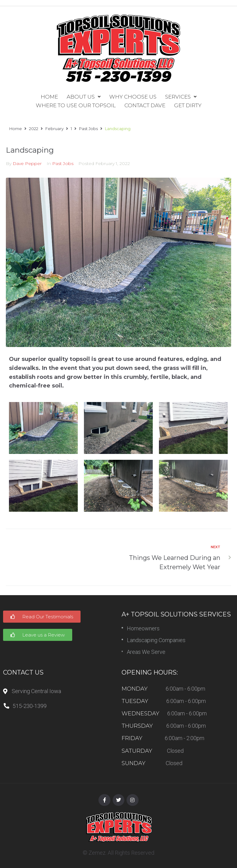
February (54, 129)
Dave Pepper (27, 163)
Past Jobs (88, 129)
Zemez (97, 853)
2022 (34, 129)
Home (16, 129)
